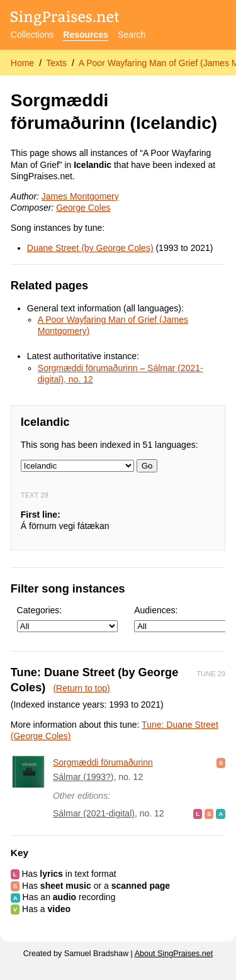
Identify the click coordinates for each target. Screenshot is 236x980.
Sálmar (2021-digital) (94, 813)
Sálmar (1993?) (83, 777)
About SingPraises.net (174, 954)
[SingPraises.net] (65, 19)
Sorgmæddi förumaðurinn (103, 762)
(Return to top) (81, 688)
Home (22, 63)
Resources (86, 35)
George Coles (83, 208)
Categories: (67, 619)
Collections (32, 35)
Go (147, 466)
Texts (56, 63)
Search (132, 35)
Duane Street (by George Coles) (90, 248)
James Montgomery (80, 196)
